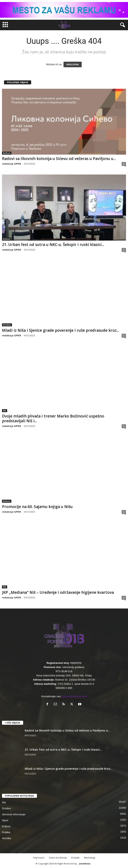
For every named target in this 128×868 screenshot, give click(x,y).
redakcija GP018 (11, 164)
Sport (5, 820)
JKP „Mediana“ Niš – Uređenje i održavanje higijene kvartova (58, 592)
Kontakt (75, 858)
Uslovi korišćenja (58, 858)
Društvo (7, 325)
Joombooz (85, 864)
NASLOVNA (73, 64)
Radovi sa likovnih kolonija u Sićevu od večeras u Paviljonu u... (59, 159)
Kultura (7, 153)
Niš (5, 411)
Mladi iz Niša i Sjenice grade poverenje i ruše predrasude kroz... (61, 330)
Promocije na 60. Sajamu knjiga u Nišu (37, 507)
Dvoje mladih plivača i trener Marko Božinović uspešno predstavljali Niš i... (53, 418)
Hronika (6, 838)
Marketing (89, 858)
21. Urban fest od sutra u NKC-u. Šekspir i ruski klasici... (53, 245)
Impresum (39, 858)
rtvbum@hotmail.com (74, 696)
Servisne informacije (14, 814)
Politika (6, 832)
